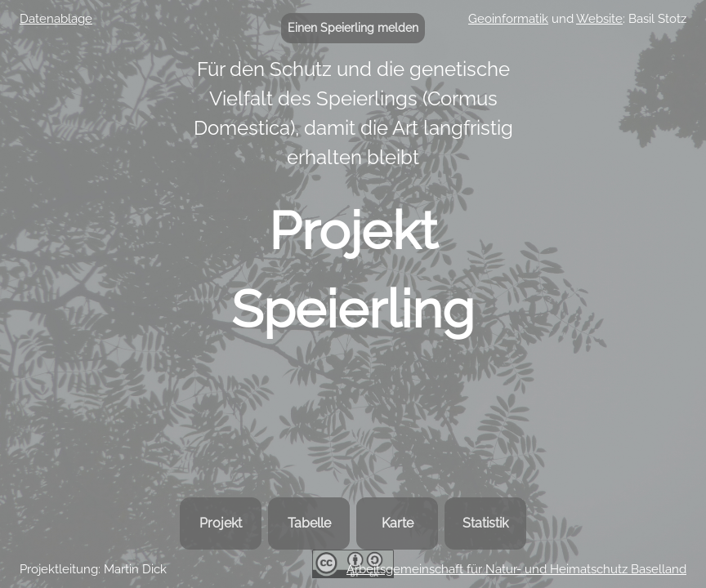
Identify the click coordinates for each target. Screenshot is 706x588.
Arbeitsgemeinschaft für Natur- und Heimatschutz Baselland (516, 569)
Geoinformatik (508, 19)
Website (599, 19)
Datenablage (56, 19)
